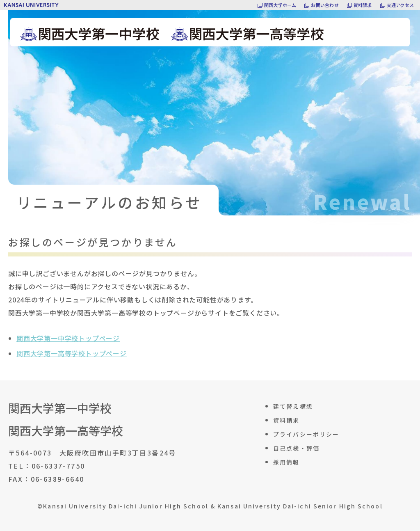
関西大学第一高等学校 (66, 431)
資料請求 (363, 5)
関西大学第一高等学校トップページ (72, 353)
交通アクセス (400, 5)
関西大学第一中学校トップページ (68, 338)
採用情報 (286, 462)
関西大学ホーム (280, 5)
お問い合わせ (325, 5)
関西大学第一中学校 (60, 408)
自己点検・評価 (296, 448)
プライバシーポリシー (306, 434)
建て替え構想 (293, 406)
